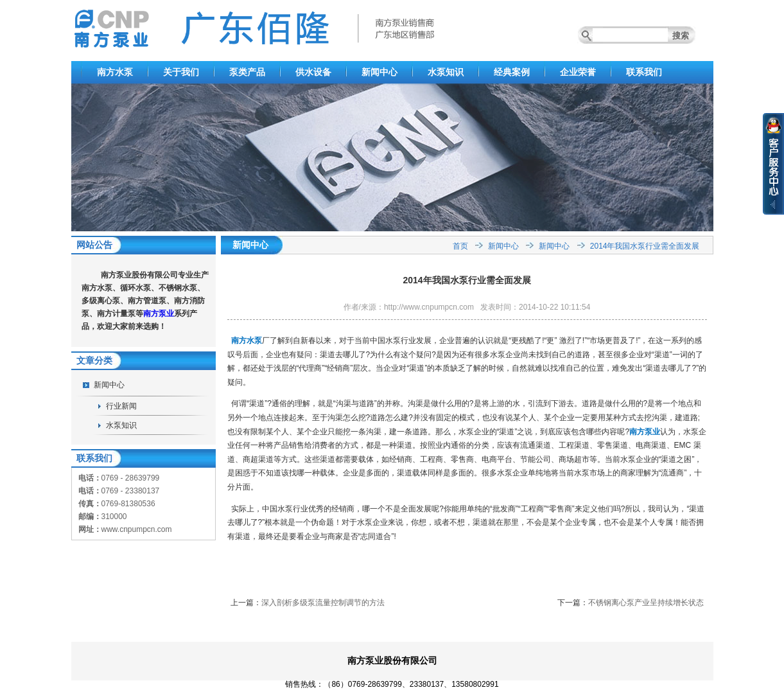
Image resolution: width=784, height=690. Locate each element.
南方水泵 (115, 72)
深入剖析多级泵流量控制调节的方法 (323, 603)
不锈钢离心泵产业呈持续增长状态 (646, 603)
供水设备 (313, 72)
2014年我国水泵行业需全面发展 (645, 246)
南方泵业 (159, 314)
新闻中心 (379, 72)
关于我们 (181, 72)
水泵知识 (446, 72)
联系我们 (644, 72)
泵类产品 (247, 72)
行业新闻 (121, 406)
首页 (460, 246)
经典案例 (512, 72)
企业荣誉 (578, 72)
